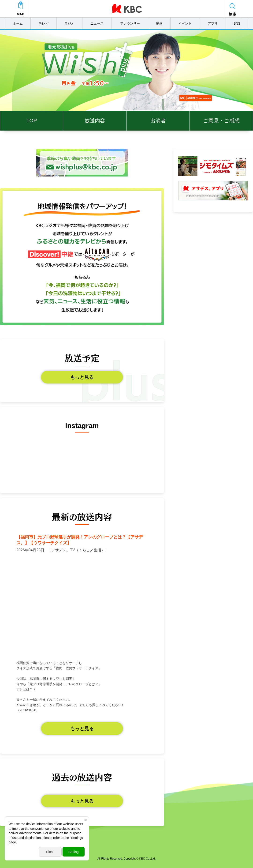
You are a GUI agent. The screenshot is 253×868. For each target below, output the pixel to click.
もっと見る (82, 377)
